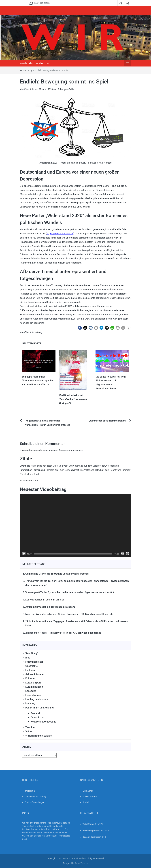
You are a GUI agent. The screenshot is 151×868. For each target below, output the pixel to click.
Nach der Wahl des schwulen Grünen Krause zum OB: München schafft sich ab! (69, 614)
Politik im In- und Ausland (39, 708)
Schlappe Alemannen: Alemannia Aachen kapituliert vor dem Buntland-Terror (38, 381)
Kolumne (30, 678)
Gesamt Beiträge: (91, 837)
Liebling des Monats (37, 699)
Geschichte (32, 666)
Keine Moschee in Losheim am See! (45, 600)
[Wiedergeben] (24, 554)
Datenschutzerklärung (35, 797)
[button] (80, 328)
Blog (30, 70)
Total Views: (89, 824)
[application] (76, 526)
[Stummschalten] (122, 554)
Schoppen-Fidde (66, 89)
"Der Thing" (32, 653)
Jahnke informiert (35, 674)
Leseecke (31, 691)
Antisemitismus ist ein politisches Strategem (50, 607)
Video (29, 732)
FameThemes (82, 863)
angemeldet (36, 450)
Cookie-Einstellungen (35, 802)
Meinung (30, 703)
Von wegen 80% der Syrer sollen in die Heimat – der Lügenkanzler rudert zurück (70, 592)
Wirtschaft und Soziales (38, 736)
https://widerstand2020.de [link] (60, 234)
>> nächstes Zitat (29, 481)
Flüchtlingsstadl (34, 662)
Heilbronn (31, 670)
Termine (30, 727)
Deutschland (37, 717)
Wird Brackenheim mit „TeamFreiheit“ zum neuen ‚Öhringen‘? (73, 399)
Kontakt (86, 802)
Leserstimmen (33, 695)
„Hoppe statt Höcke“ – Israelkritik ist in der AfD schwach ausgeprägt (63, 633)
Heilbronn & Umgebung (43, 722)
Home (23, 70)
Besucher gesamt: (92, 831)
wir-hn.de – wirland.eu (35, 63)
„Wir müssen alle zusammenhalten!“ (108, 421)
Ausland (35, 713)
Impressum (30, 791)
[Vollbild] (127, 554)
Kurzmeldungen (34, 687)
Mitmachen (88, 791)
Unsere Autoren (90, 797)
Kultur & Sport (33, 683)
